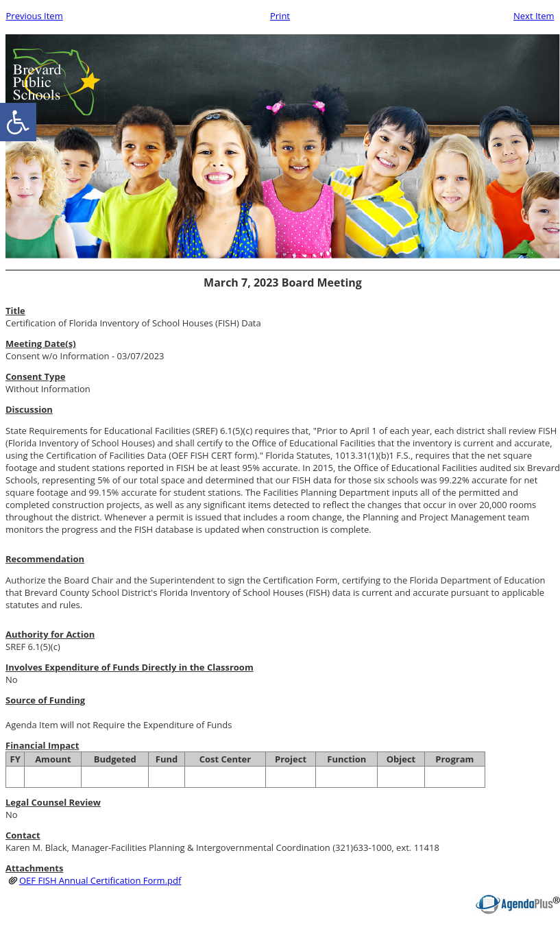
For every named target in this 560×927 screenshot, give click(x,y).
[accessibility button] (18, 122)
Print (280, 16)
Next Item (534, 16)
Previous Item (35, 16)
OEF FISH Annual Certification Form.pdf (100, 880)
